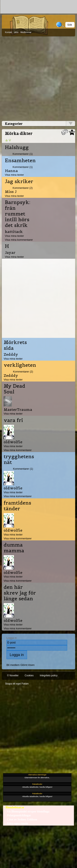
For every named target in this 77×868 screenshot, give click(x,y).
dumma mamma (14, 548)
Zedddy (11, 354)
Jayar (10, 252)
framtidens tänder (17, 506)
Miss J (11, 192)
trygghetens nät (19, 459)
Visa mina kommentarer (19, 240)
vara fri (13, 420)
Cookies (29, 675)
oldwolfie (13, 442)
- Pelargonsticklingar (17, 815)
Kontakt (8, 32)
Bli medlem (13, 665)
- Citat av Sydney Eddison (20, 820)
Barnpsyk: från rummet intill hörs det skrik (18, 214)
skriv (16, 32)
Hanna (11, 171)
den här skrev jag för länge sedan (20, 593)
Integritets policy (49, 675)
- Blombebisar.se (14, 807)
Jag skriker (19, 181)
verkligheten (20, 365)
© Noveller (13, 675)
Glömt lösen (27, 665)
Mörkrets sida (15, 345)
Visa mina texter (14, 175)
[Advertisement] (38, 78)
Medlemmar (26, 32)
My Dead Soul (14, 389)
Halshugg (17, 147)
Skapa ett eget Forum (17, 684)
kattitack (14, 232)
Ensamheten (20, 161)
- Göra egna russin (15, 823)
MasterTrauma (18, 410)
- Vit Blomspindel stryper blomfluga (26, 812)
